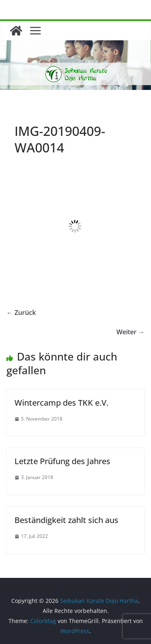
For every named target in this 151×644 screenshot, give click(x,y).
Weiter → (130, 332)
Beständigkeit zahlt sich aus (66, 520)
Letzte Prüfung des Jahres (62, 461)
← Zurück (21, 313)
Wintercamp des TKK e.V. (61, 403)
